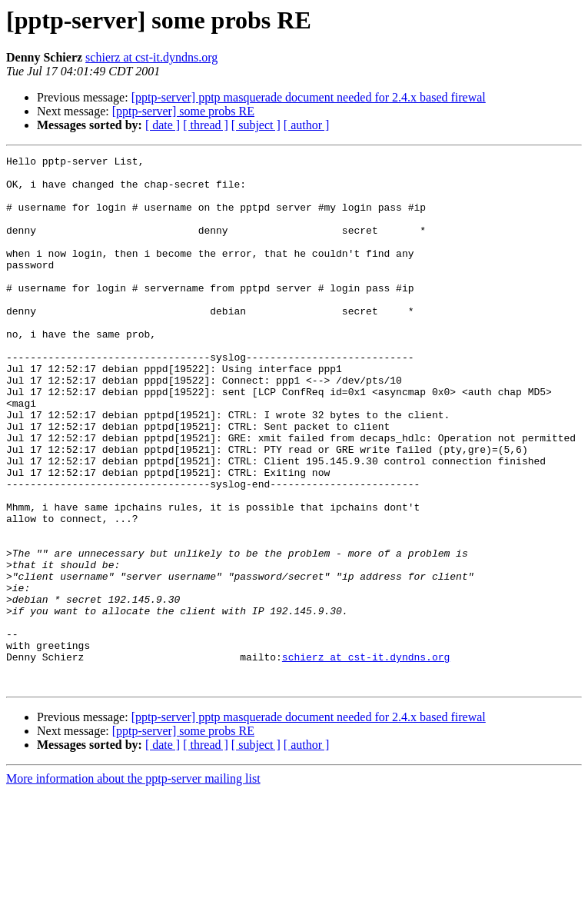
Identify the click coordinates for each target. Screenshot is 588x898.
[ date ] (163, 125)
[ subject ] (256, 125)
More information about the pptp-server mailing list (133, 885)
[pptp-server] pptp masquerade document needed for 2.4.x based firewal (309, 97)
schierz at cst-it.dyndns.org (151, 57)
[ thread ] (206, 125)
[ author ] (307, 125)
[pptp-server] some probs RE (183, 111)
